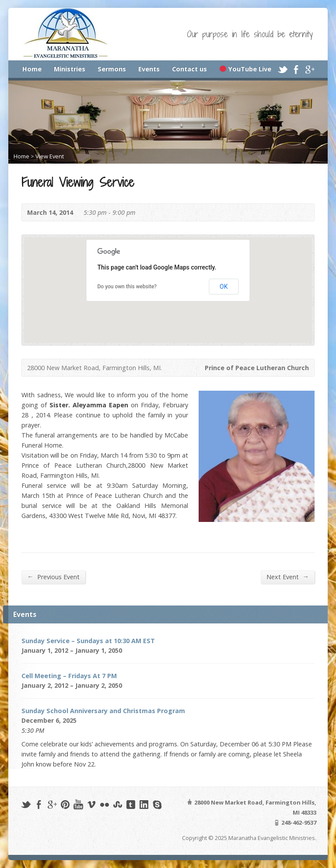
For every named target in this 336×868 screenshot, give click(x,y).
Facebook (296, 69)
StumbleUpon (117, 804)
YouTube (78, 804)
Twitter (282, 69)
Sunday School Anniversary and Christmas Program (103, 711)
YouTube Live (245, 69)
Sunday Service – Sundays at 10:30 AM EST (88, 641)
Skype (157, 804)
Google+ (310, 69)
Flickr (104, 804)
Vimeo (91, 804)
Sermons (112, 69)
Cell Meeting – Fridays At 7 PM (69, 676)
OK (224, 287)
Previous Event (53, 577)
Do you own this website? (127, 287)
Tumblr (131, 804)
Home (32, 69)
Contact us (189, 69)
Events (149, 69)
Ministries (70, 69)
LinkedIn (144, 804)
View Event (50, 156)
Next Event (287, 577)
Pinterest (65, 804)
